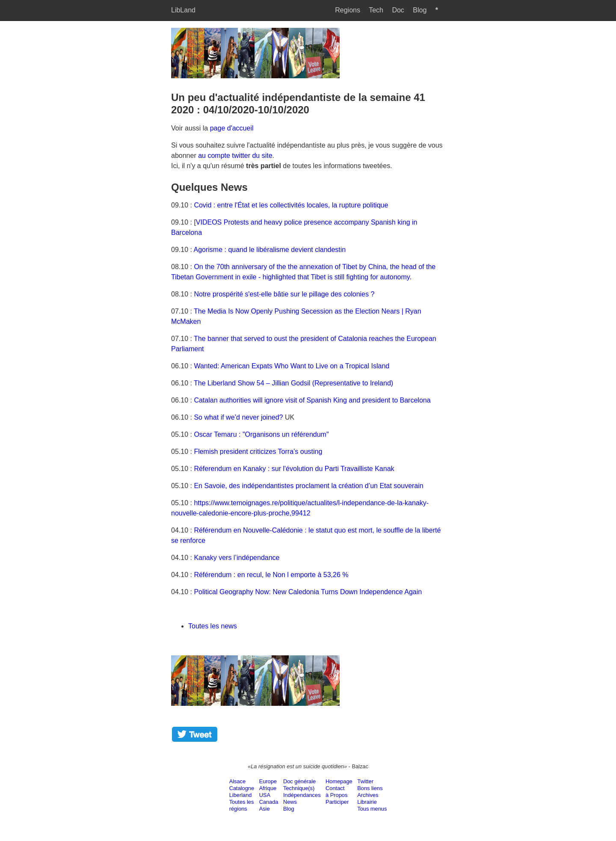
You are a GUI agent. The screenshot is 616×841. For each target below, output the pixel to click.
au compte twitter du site (235, 155)
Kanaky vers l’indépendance (237, 558)
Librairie (367, 802)
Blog (420, 10)
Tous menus (372, 809)
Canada (269, 802)
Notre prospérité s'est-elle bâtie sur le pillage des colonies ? (284, 294)
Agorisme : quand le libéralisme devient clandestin (270, 250)
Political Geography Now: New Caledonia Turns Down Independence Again (308, 592)
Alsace (237, 781)
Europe (268, 781)
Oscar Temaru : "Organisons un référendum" (261, 434)
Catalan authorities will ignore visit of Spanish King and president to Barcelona (312, 400)
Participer (337, 802)
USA (265, 795)
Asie (265, 809)
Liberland (241, 795)
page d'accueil (232, 128)
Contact (335, 788)
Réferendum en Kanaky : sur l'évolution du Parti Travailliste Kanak (294, 469)
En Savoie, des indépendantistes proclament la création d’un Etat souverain (308, 486)
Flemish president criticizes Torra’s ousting (258, 452)
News (290, 802)
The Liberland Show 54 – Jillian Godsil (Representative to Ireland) (293, 383)
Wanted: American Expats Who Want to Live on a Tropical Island (292, 366)
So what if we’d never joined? (238, 417)
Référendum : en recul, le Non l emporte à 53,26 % (271, 575)
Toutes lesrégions (242, 805)
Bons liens (370, 788)
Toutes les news (213, 626)
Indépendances (302, 795)
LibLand (183, 10)
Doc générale (299, 781)
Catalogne (242, 788)
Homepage (339, 781)
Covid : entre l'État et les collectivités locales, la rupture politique (291, 205)
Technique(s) (299, 788)
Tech (376, 10)
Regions (348, 10)
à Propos (336, 795)
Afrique (268, 788)
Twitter (365, 781)
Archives (368, 795)
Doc (398, 10)
